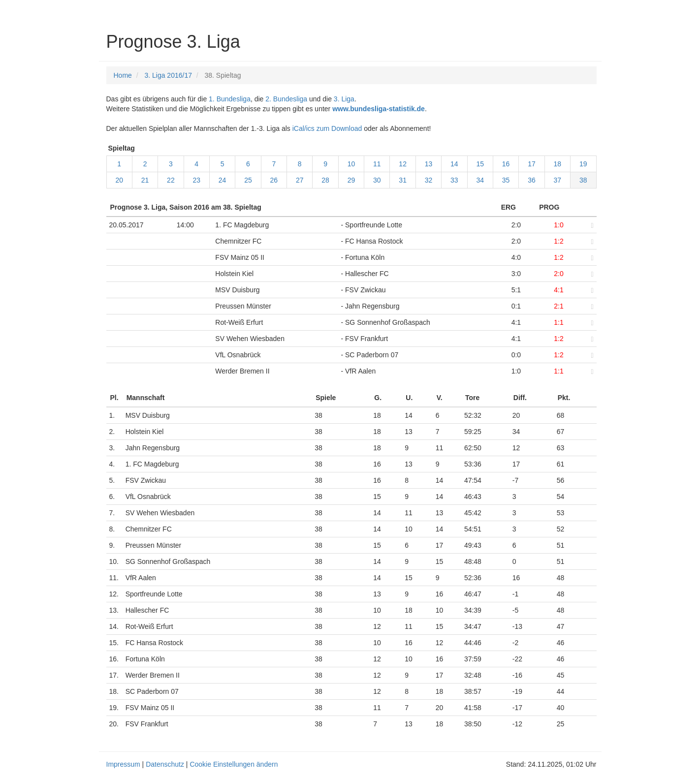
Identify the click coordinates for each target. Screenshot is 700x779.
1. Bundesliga (230, 99)
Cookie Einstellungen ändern (234, 764)
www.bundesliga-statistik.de (379, 109)
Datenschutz (165, 764)
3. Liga (344, 99)
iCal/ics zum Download (327, 128)
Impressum (123, 764)
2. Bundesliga (286, 99)
